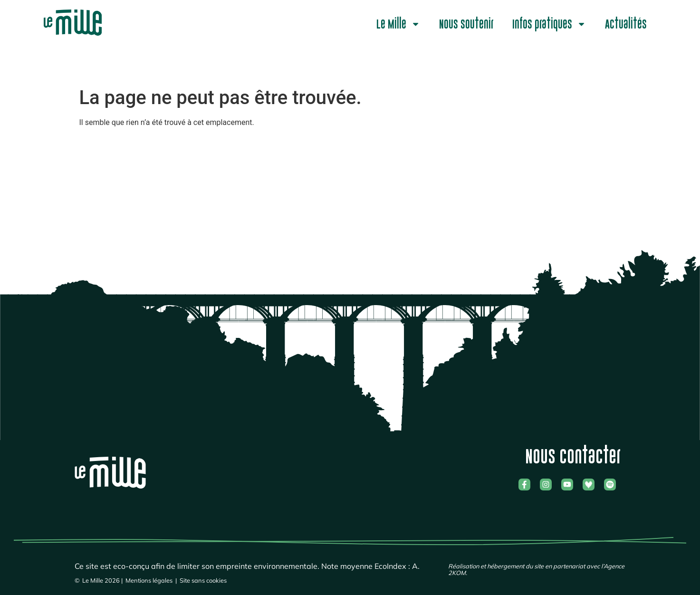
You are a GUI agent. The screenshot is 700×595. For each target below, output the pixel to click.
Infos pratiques (549, 24)
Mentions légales (149, 580)
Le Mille (398, 24)
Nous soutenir (466, 24)
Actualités (626, 24)
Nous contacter (573, 456)
